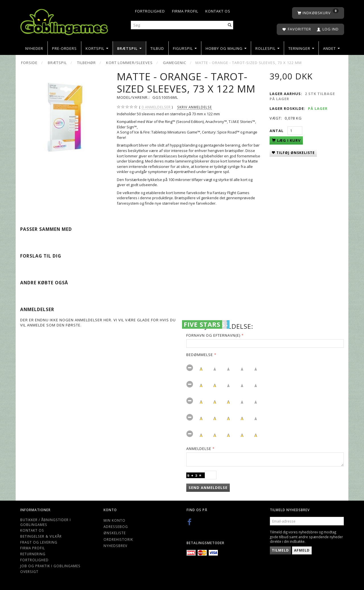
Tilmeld (280, 550)
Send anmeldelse (208, 488)
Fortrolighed (150, 11)
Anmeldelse (199, 449)
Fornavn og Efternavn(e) (213, 335)
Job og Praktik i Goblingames (50, 566)
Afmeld (302, 550)
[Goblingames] (64, 21)
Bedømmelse (200, 355)
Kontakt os (218, 11)
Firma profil (185, 11)
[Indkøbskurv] (318, 13)
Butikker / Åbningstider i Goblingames (45, 522)
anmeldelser (156, 107)
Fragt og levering (39, 542)
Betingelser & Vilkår (41, 536)
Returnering (33, 554)
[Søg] (230, 25)
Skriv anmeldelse (195, 107)
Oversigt (29, 572)
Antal (277, 131)
